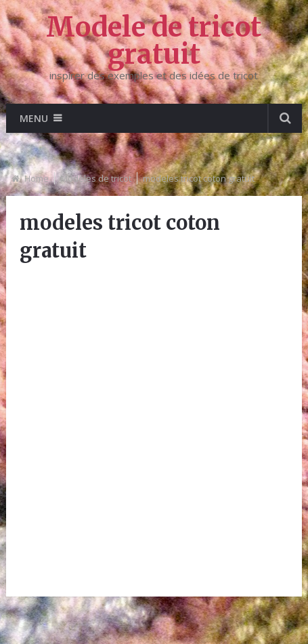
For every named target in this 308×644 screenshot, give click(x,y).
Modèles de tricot (96, 178)
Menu (34, 118)
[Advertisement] (154, 429)
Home (37, 178)
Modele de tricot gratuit (154, 41)
